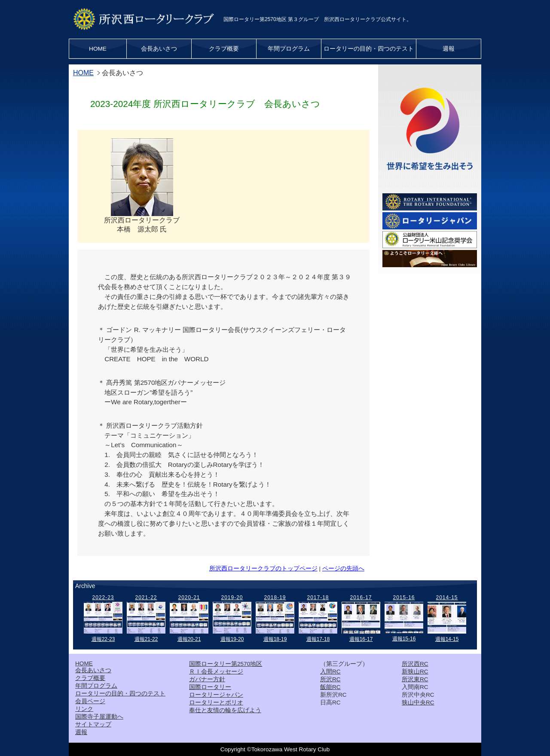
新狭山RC (415, 672)
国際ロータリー (210, 687)
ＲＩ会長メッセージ (216, 672)
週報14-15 (447, 639)
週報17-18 (318, 639)
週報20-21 (189, 639)
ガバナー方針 (207, 679)
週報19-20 (232, 639)
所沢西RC (415, 664)
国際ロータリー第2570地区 (226, 664)
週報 (449, 49)
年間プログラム (289, 49)
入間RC (330, 672)
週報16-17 (361, 639)
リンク (84, 709)
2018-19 (275, 597)
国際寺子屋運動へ (99, 717)
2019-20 (232, 597)
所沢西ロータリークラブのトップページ (263, 569)
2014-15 (447, 597)
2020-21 (189, 597)
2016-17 (361, 597)
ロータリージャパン (216, 695)
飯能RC (330, 687)
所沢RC (330, 679)
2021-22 (146, 597)
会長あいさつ (159, 49)
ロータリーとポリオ (216, 703)
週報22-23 (103, 639)
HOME (98, 49)
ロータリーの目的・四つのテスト (369, 49)
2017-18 (318, 597)
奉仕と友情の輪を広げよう (225, 710)
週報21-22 (146, 639)
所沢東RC (415, 679)
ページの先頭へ (343, 569)
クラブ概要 (224, 49)
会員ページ (90, 701)
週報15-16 (404, 639)
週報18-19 (275, 639)
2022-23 (103, 597)
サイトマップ (93, 724)
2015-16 (404, 597)
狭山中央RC (418, 703)
